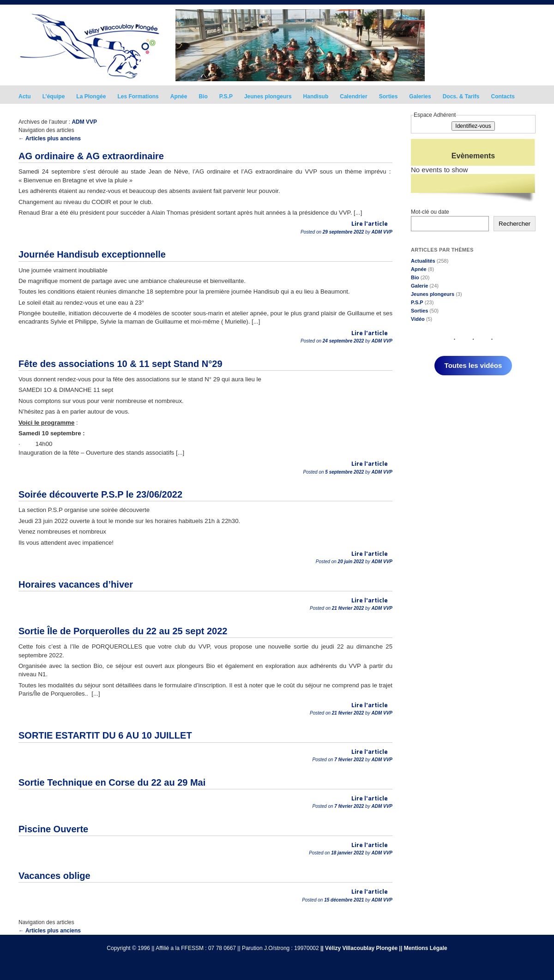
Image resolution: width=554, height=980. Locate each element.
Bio (203, 96)
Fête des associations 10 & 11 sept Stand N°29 (120, 364)
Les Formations (138, 96)
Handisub (316, 96)
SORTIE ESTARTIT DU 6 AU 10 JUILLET (105, 735)
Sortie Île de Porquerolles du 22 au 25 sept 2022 (123, 631)
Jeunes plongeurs (268, 96)
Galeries (420, 96)
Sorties (388, 96)
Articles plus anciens (50, 138)
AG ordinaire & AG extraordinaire (91, 156)
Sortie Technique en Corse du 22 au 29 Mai (112, 782)
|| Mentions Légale (423, 948)
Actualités (423, 261)
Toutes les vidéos (473, 365)
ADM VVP (84, 122)
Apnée (179, 96)
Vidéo (418, 319)
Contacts (503, 96)
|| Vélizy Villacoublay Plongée (359, 948)
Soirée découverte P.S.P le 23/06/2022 (100, 494)
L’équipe (54, 96)
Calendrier (353, 96)
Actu (25, 96)
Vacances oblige (54, 876)
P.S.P (226, 96)
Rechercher (515, 224)
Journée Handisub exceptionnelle (92, 254)
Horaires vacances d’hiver (76, 584)
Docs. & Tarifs (461, 96)
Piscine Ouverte (53, 829)
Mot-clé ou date (430, 212)
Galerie (419, 286)
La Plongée (91, 96)
